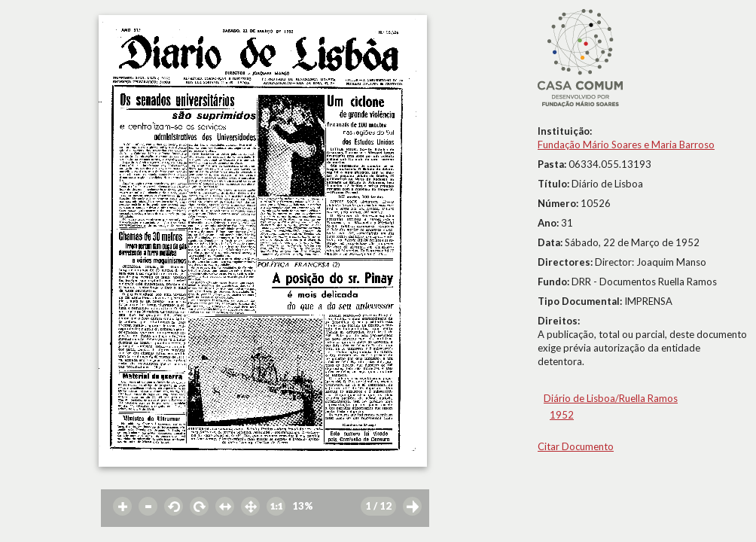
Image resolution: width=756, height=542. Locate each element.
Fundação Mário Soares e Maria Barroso (626, 145)
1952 (562, 415)
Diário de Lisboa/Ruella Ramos (611, 398)
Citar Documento (576, 446)
